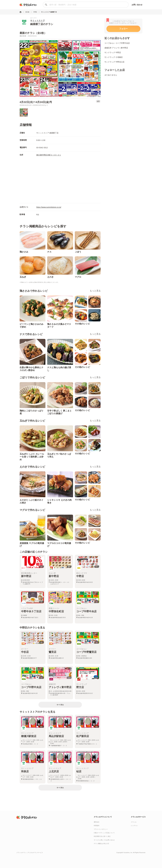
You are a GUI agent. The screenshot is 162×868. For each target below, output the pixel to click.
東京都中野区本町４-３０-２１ (49, 155)
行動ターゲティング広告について (104, 833)
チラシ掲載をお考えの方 (101, 844)
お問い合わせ (137, 5)
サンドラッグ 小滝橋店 (114, 57)
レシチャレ (134, 826)
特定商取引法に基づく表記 (102, 836)
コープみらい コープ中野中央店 (117, 43)
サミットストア (38, 21)
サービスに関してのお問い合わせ (104, 840)
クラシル (134, 822)
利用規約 (97, 826)
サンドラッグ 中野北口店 (114, 62)
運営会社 (97, 822)
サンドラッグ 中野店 (113, 52)
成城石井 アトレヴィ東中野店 (116, 48)
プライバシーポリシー (101, 829)
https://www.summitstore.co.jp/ (49, 207)
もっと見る (95, 291)
